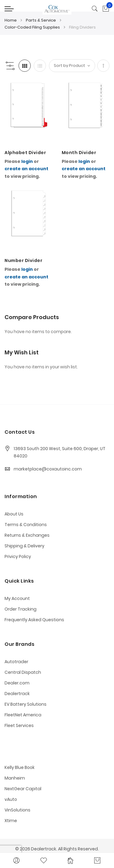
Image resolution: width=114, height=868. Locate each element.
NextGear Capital (23, 789)
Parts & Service (41, 20)
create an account (26, 169)
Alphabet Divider (25, 153)
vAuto (11, 799)
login (27, 161)
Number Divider (23, 260)
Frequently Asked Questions (34, 620)
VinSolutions (17, 810)
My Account (17, 598)
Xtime (11, 821)
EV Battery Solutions (26, 704)
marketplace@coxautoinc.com (48, 469)
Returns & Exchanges (27, 535)
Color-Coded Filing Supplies (33, 27)
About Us (14, 514)
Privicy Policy (18, 556)
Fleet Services (19, 725)
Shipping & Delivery (24, 546)
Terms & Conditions (26, 525)
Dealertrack (17, 694)
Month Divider (79, 153)
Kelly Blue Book (20, 767)
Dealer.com (17, 683)
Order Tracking (21, 609)
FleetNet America (23, 715)
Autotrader (16, 662)
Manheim (15, 778)
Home (11, 20)
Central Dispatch (23, 672)
